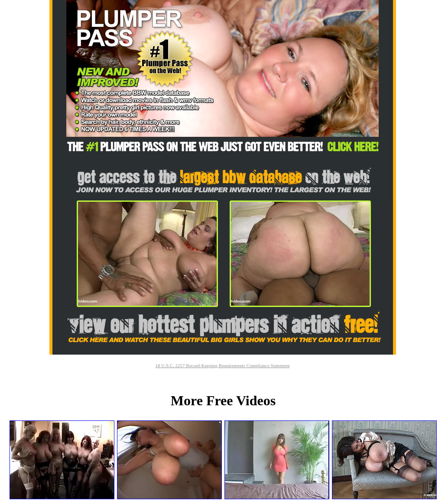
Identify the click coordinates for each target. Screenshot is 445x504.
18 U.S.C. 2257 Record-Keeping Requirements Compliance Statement (222, 365)
